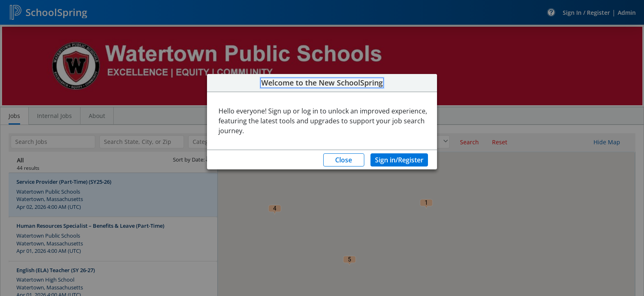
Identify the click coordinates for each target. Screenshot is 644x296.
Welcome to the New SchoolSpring (322, 83)
